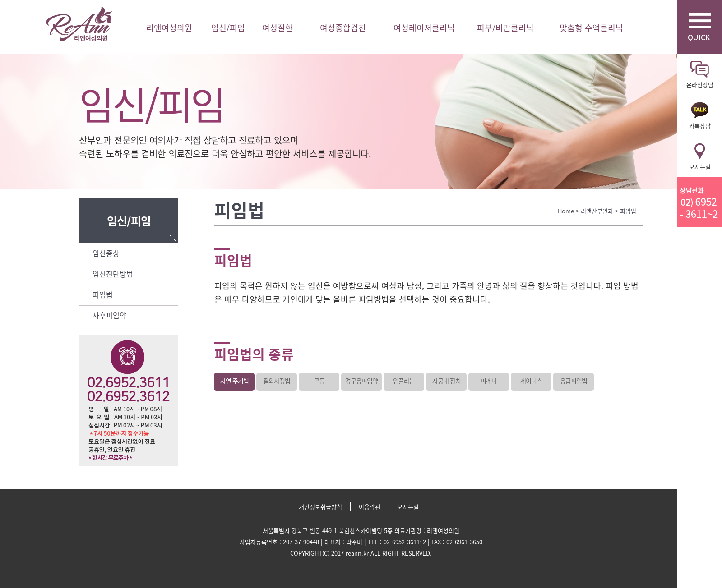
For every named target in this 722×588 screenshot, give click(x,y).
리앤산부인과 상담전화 (700, 202)
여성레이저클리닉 (424, 28)
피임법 (103, 294)
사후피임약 (109, 315)
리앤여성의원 (79, 24)
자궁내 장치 (447, 381)
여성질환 (278, 28)
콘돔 (319, 381)
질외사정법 (277, 381)
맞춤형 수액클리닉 (591, 28)
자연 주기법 (234, 381)
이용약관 (370, 507)
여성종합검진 (343, 28)
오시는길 (408, 507)
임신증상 (106, 253)
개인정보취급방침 (320, 507)
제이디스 (531, 381)
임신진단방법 (113, 274)
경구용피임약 (361, 381)
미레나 (489, 381)
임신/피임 (228, 28)
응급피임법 (574, 381)
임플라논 (404, 381)
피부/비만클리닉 (505, 28)
